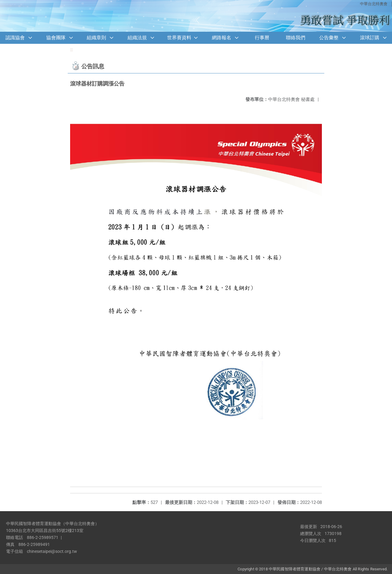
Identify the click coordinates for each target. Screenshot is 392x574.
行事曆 (262, 38)
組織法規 (137, 38)
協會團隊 (56, 38)
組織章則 (96, 38)
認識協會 (15, 38)
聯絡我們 (296, 38)
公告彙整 (329, 38)
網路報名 (222, 38)
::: (71, 50)
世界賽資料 (179, 38)
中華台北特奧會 (374, 4)
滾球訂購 (370, 38)
